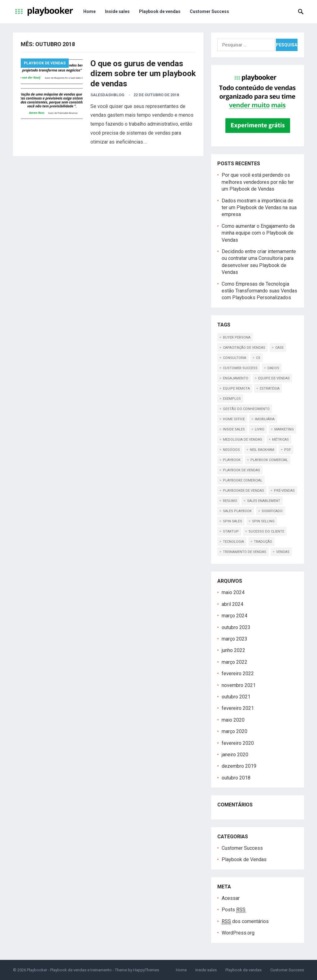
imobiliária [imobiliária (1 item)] (265, 419)
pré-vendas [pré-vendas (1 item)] (284, 491)
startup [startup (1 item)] (231, 531)
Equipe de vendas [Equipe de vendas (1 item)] (274, 378)
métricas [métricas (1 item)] (280, 440)
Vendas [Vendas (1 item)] (283, 552)
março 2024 (234, 616)
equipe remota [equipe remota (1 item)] (236, 389)
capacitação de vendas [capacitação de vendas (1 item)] (244, 348)
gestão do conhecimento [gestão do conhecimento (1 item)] (246, 409)
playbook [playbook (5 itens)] (232, 460)
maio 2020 (233, 720)
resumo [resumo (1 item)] (230, 501)
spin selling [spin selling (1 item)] (263, 521)
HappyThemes (146, 970)
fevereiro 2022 (238, 673)
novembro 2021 (239, 685)
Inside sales (117, 11)
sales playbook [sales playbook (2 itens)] (237, 511)
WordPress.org (238, 933)
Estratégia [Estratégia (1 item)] (270, 389)
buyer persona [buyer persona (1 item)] (237, 337)
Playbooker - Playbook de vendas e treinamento (69, 970)
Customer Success (209, 11)
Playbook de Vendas (45, 63)
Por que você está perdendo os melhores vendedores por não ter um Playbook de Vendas (258, 182)
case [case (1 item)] (279, 348)
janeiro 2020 (235, 755)
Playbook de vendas (160, 11)
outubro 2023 (236, 627)
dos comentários (245, 922)
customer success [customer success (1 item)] (240, 368)
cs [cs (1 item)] (258, 358)
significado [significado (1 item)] (272, 511)
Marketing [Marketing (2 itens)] (284, 429)
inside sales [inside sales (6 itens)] (234, 429)
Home (89, 11)
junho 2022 (233, 650)
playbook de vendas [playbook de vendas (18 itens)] (241, 470)
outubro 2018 (236, 778)
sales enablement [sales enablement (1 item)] (264, 501)
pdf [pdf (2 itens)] (288, 450)
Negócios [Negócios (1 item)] (231, 450)
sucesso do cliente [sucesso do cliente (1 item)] (266, 531)
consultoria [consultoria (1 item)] (234, 358)
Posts (234, 910)
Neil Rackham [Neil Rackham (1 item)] (262, 450)
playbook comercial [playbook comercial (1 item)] (269, 460)
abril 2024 (232, 604)
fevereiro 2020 (238, 743)
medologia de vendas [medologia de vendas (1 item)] (243, 440)
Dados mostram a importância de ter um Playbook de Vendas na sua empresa (259, 208)
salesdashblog (107, 95)
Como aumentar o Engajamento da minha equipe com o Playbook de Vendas (258, 233)
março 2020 (234, 731)
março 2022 (234, 662)
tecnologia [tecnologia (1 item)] (233, 542)
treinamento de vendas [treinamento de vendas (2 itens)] (245, 552)
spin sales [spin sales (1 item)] (232, 521)
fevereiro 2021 (238, 708)
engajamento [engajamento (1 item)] (236, 378)
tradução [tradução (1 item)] (263, 542)
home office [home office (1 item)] (234, 419)
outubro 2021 (236, 697)
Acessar (231, 898)
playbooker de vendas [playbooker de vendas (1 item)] (243, 491)
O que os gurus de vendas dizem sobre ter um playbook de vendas (143, 73)
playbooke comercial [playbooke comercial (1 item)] (243, 480)
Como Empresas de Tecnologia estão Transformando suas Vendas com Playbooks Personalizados (259, 291)
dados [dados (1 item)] (273, 368)
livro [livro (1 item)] (260, 429)
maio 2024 (233, 592)
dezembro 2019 (239, 766)
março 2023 (234, 639)
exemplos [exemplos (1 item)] (232, 399)
